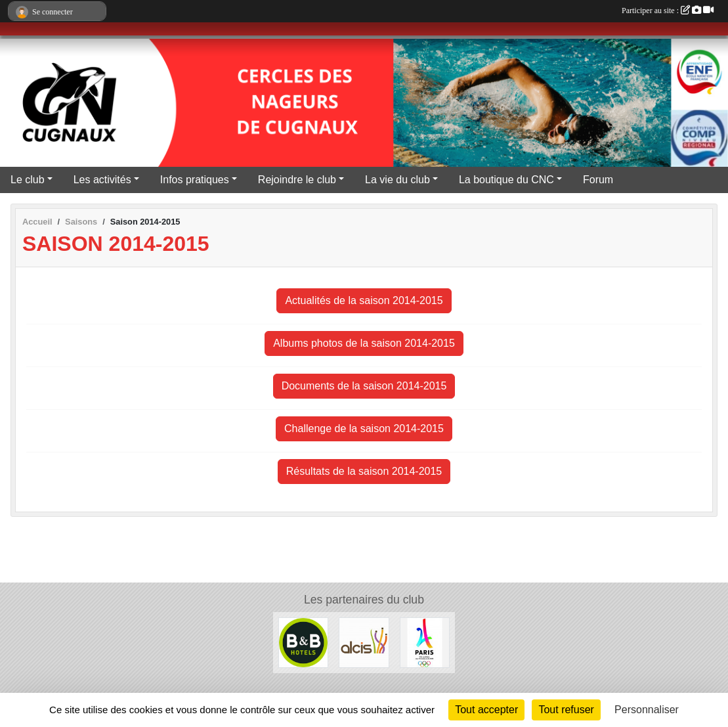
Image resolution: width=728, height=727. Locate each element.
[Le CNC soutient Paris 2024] (425, 642)
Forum (598, 180)
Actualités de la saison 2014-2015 (364, 300)
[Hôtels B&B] (303, 642)
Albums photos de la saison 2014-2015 (364, 343)
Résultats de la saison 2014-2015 (364, 471)
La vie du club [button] (397, 180)
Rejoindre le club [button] (297, 180)
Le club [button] (28, 180)
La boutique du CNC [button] (506, 180)
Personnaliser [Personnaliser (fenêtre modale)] (647, 710)
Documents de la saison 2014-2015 (364, 386)
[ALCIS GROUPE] (364, 642)
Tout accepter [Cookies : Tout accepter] (486, 710)
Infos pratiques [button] (195, 180)
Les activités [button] (102, 180)
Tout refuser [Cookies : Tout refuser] (566, 710)
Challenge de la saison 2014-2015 (364, 429)
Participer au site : (668, 11)
